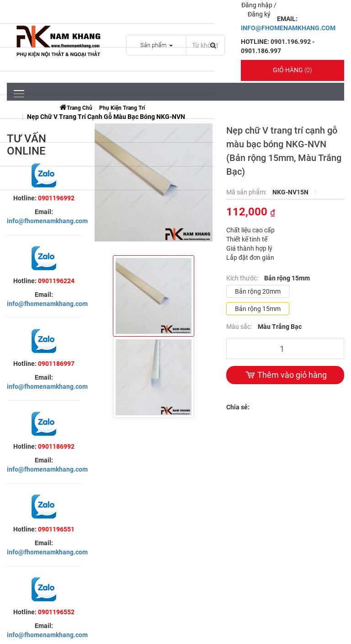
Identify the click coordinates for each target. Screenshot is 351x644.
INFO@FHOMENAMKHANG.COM (288, 28)
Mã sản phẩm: (247, 192)
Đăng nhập (258, 5)
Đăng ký (259, 14)
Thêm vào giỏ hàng (285, 375)
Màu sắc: (240, 327)
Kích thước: (243, 278)
